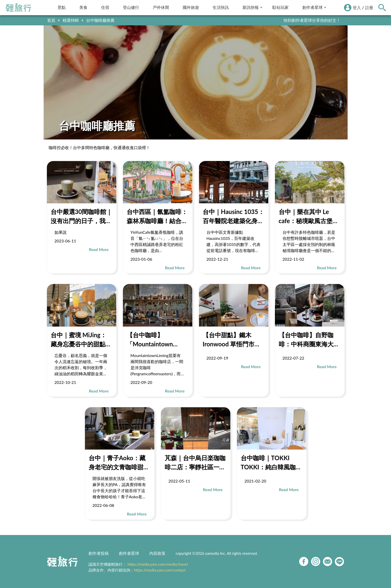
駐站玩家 (281, 7)
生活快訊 (221, 7)
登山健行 (131, 7)
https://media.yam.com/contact (160, 570)
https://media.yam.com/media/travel (158, 564)
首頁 (51, 20)
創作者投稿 (99, 553)
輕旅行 (18, 8)
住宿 (105, 7)
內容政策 (157, 553)
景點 (62, 7)
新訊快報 (252, 7)
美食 (83, 7)
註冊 (369, 7)
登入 (357, 7)
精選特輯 (71, 20)
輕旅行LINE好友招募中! (319, 20)
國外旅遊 (191, 7)
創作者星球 (314, 7)
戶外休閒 (161, 7)
